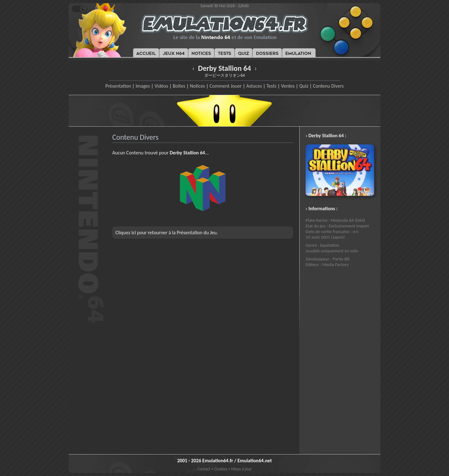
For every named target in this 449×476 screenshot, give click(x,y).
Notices (198, 86)
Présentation (118, 86)
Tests (272, 86)
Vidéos (161, 86)
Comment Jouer (226, 86)
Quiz (304, 86)
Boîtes (179, 86)
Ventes (288, 86)
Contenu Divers (328, 86)
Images (143, 86)
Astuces (254, 86)
